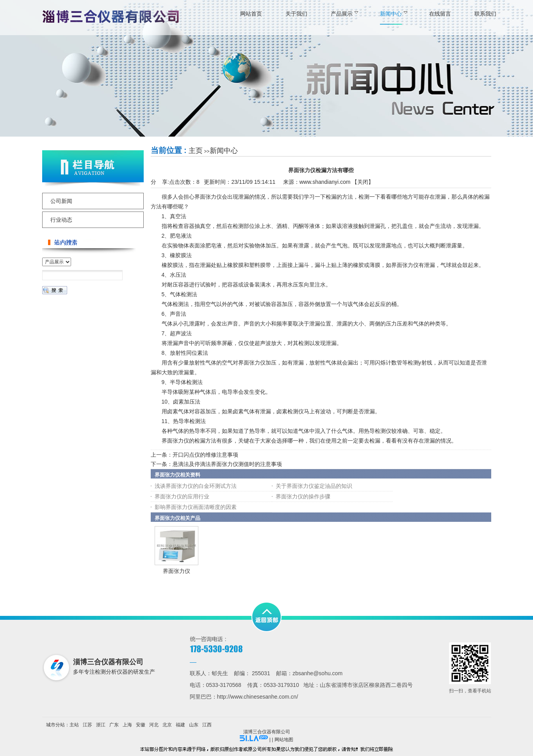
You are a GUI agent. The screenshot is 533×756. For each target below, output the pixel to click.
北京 (167, 725)
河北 (154, 725)
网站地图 (284, 740)
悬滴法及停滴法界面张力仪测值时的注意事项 (227, 464)
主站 (74, 725)
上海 (127, 725)
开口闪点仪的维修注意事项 (205, 455)
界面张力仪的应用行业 (182, 496)
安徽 (141, 725)
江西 (207, 725)
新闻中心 (224, 151)
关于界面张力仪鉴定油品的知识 (314, 486)
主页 (196, 151)
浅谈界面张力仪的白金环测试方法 (196, 486)
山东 (194, 725)
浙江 (101, 725)
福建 (180, 725)
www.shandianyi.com (325, 182)
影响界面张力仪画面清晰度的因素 (196, 507)
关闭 (363, 182)
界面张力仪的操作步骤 (303, 496)
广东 (114, 725)
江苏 (87, 725)
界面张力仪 (176, 571)
